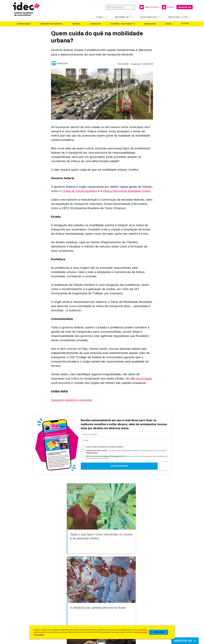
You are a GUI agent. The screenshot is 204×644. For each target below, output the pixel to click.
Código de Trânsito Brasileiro (81, 191)
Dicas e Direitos (110, 609)
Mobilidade (150, 24)
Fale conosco (149, 7)
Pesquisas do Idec (111, 617)
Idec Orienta (108, 613)
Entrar (168, 7)
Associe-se (185, 7)
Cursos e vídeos (110, 605)
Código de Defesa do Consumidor (119, 601)
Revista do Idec (65, 609)
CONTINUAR (158, 632)
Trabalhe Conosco (21, 620)
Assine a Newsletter (67, 620)
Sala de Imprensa (20, 617)
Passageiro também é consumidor (74, 404)
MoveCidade (144, 382)
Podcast (61, 624)
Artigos (60, 613)
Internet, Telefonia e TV (123, 24)
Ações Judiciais (110, 620)
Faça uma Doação (156, 605)
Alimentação (24, 24)
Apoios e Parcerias (21, 609)
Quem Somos (18, 601)
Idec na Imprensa (65, 601)
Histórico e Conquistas (23, 613)
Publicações (63, 617)
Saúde (168, 24)
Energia (76, 24)
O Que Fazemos (19, 605)
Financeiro (95, 24)
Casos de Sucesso (111, 624)
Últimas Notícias (64, 605)
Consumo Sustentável (51, 24)
